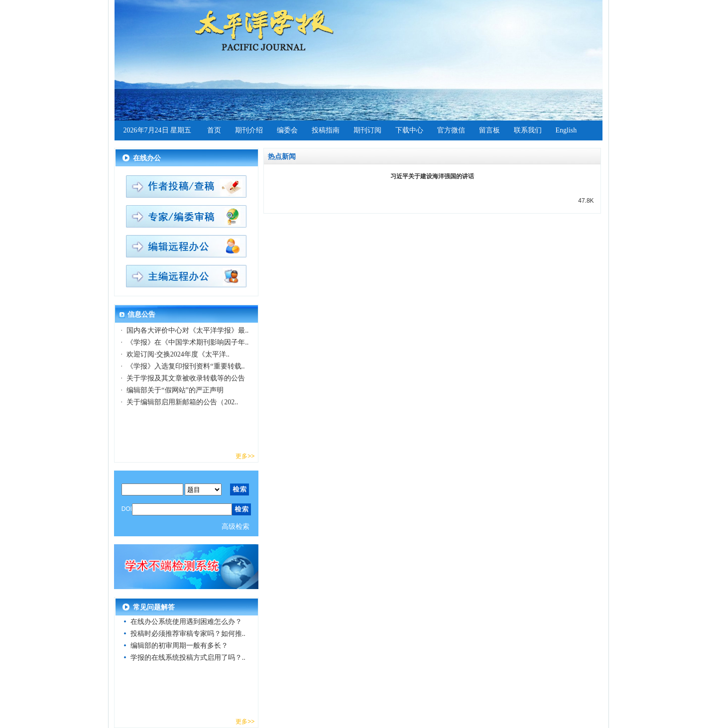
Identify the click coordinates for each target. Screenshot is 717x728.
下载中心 (409, 130)
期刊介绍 (249, 130)
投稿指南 (326, 130)
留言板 (489, 130)
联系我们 (528, 130)
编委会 (287, 130)
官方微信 (451, 130)
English (566, 130)
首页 (214, 130)
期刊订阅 (367, 130)
